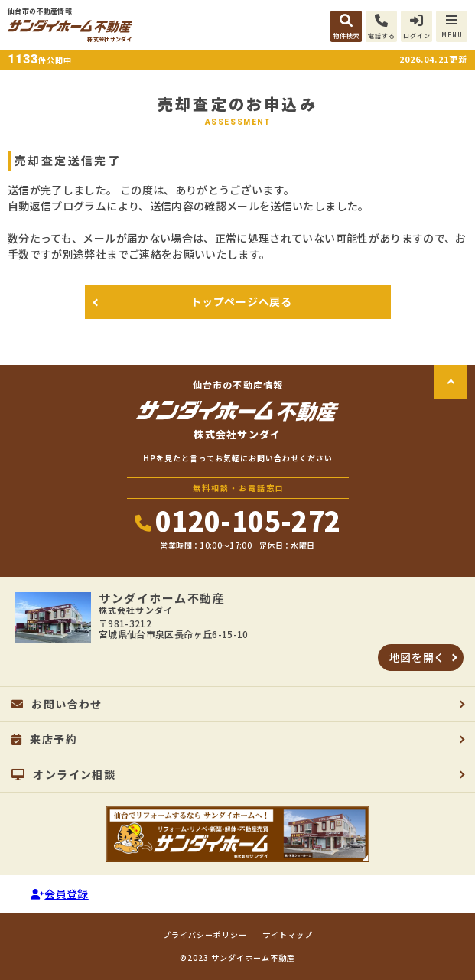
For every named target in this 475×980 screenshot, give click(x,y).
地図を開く (418, 657)
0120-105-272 (238, 520)
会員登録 (60, 894)
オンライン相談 (63, 774)
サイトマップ (288, 935)
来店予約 (44, 739)
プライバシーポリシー (205, 935)
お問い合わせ (57, 704)
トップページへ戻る (241, 301)
